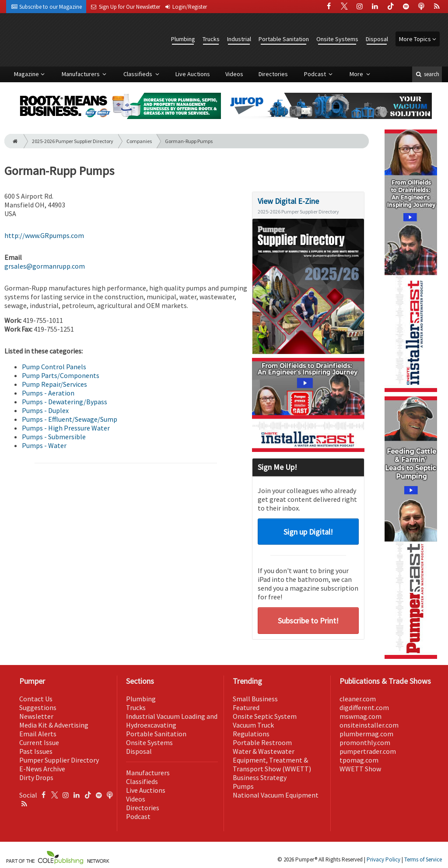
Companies (139, 141)
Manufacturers (81, 74)
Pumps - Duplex (45, 410)
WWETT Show (360, 769)
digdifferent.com (364, 707)
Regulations (251, 734)
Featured (246, 707)
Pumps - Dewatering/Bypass (65, 402)
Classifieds (138, 74)
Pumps (243, 786)
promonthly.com (365, 742)
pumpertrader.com (368, 751)
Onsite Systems (337, 39)
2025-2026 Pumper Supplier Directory (73, 141)
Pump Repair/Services (54, 384)
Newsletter (36, 716)
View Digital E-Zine (288, 201)
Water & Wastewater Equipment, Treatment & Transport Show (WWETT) (272, 760)
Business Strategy (260, 777)
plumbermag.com (366, 734)
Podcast (316, 74)
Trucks (211, 39)
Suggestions (38, 707)
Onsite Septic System (265, 716)
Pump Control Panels (54, 367)
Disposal (377, 39)
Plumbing (183, 39)
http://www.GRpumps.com (44, 235)
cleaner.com (358, 699)
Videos (234, 74)
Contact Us (36, 699)
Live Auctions (193, 74)
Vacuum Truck (253, 725)
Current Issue (39, 742)
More (357, 74)
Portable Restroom (262, 742)
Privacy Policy (383, 859)
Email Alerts (38, 734)
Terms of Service (423, 859)
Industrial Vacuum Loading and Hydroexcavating (172, 721)
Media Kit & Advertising (54, 725)
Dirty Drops (36, 777)
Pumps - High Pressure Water (66, 428)
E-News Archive (42, 769)
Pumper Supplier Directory (59, 760)
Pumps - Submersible (54, 437)
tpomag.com (359, 760)
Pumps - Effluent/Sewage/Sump (70, 419)
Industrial (239, 39)
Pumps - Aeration (48, 393)
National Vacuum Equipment (276, 795)
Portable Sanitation (284, 39)
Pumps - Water (44, 445)
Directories (273, 74)
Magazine (26, 74)
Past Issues (36, 751)
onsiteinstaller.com (369, 725)
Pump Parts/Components (61, 375)
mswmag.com (360, 716)
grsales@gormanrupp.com (45, 266)
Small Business (255, 699)
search (427, 74)
